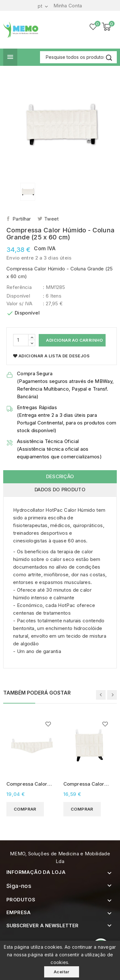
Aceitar (62, 972)
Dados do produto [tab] (60, 490)
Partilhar (22, 219)
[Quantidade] (21, 340)
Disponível (18, 296)
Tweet (52, 219)
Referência (19, 287)
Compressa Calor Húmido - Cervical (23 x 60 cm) (28, 784)
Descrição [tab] (60, 476)
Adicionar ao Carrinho (74, 340)
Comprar (25, 809)
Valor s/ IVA (20, 303)
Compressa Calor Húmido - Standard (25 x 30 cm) (86, 784)
